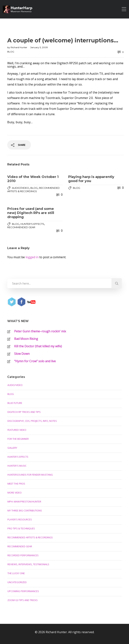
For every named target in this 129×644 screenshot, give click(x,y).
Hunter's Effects (32, 224)
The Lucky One (16, 573)
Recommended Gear (21, 227)
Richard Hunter (19, 47)
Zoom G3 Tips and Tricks (23, 600)
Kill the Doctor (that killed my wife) (38, 346)
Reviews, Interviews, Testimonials (28, 564)
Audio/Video (21, 188)
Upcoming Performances (23, 591)
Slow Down (22, 354)
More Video (15, 493)
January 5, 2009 (39, 47)
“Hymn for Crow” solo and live (35, 361)
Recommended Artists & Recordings (30, 537)
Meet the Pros (16, 484)
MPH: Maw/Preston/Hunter (24, 502)
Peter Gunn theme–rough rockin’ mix (40, 331)
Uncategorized (17, 582)
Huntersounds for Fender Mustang (30, 475)
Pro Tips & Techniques (21, 528)
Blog (11, 52)
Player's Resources (20, 519)
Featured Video (17, 430)
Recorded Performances (23, 555)
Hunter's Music (17, 466)
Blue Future (15, 403)
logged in (32, 257)
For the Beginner (18, 439)
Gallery (12, 448)
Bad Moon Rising (26, 339)
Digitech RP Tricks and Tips (24, 412)
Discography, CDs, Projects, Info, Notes (32, 421)
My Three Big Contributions (25, 510)
